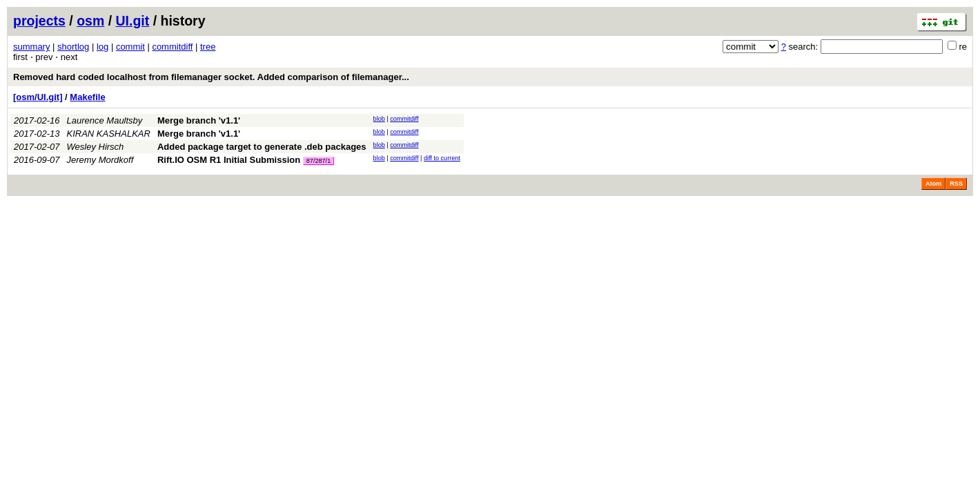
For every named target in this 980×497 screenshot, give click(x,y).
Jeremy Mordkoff (100, 160)
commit (130, 47)
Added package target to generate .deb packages (262, 147)
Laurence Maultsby (105, 120)
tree (208, 47)
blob (379, 119)
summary (31, 47)
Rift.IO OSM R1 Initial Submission (229, 160)
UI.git (133, 21)
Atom (933, 184)
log (102, 47)
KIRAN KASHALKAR (109, 134)
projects (39, 21)
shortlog (73, 47)
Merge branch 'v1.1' (199, 120)
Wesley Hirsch (96, 147)
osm (90, 21)
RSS (956, 184)
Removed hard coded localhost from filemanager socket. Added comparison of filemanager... (211, 77)
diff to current (442, 158)
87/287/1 (318, 161)
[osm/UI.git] (38, 97)
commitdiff (172, 47)
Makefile (87, 97)
